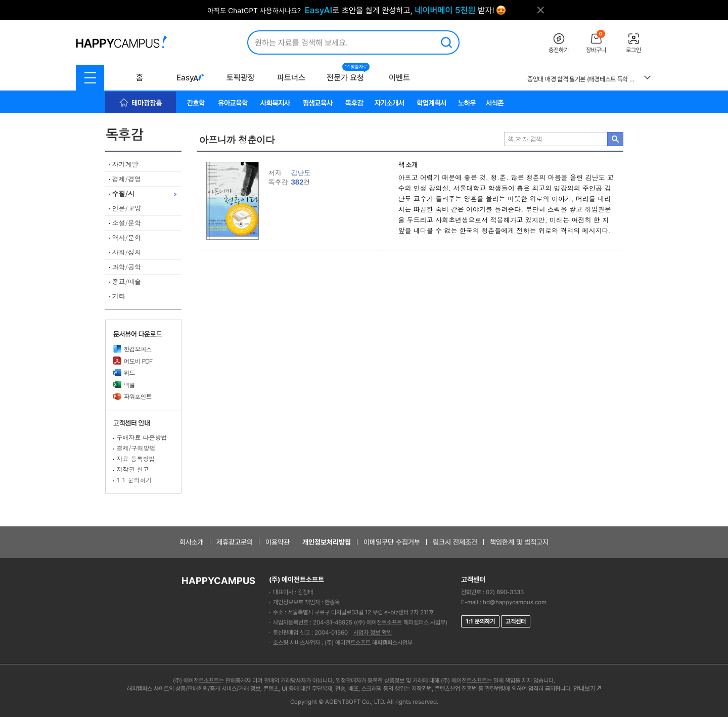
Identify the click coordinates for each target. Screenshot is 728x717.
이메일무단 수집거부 (392, 542)
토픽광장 (241, 78)
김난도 (301, 173)
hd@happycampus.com (515, 602)
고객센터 (516, 621)
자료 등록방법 (136, 458)
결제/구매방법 (136, 448)
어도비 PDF (133, 361)
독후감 (143, 135)
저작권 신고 (133, 469)
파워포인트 (132, 396)
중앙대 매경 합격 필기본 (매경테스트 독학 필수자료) (582, 79)
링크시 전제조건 (455, 542)
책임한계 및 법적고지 (519, 542)
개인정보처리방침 (327, 542)
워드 (124, 372)
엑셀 (124, 385)
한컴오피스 (132, 349)
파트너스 (291, 78)
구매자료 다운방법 (142, 437)
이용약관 (278, 542)
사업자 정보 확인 (373, 633)
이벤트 (399, 78)
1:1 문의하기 (134, 480)
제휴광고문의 (235, 542)
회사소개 (192, 542)
